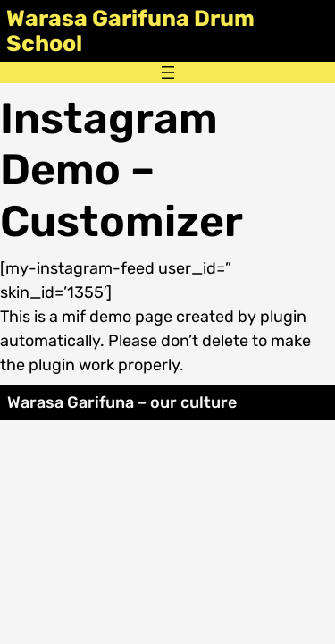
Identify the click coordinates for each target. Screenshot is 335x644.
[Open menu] (168, 72)
